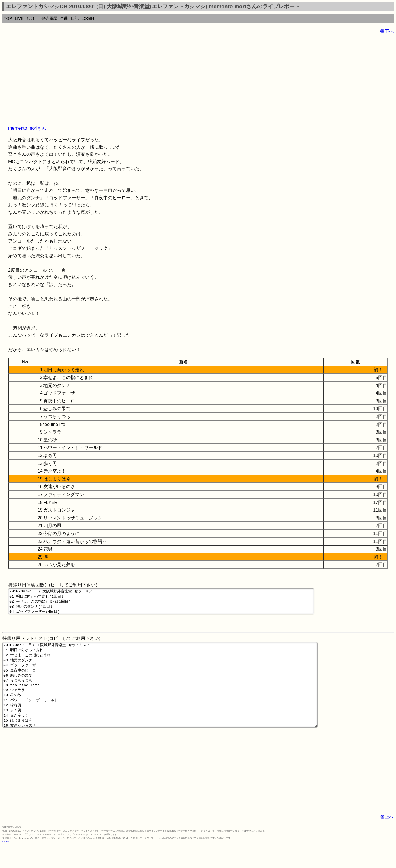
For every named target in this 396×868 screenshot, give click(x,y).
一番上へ (385, 839)
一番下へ (385, 31)
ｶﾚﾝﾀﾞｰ (33, 18)
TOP (8, 18)
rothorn (6, 864)
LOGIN (88, 18)
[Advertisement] (172, 79)
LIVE (19, 18)
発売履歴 (49, 18)
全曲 (64, 18)
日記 (75, 18)
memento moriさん (27, 128)
